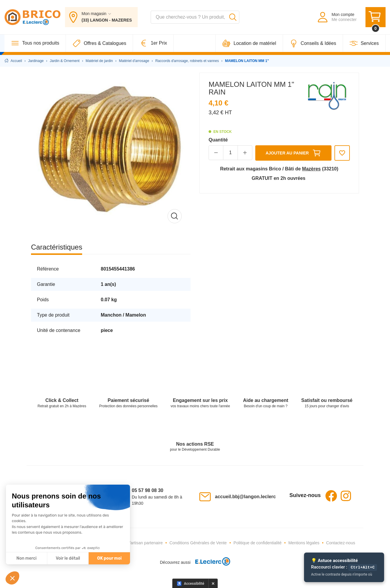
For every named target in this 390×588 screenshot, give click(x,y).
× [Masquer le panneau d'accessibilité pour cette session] (213, 583)
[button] (12, 578)
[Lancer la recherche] (233, 17)
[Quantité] (230, 153)
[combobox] (195, 17)
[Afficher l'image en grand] (111, 152)
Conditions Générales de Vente (198, 543)
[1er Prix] (153, 43)
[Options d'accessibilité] (191, 583)
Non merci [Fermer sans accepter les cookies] (26, 558)
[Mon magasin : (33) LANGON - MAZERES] (101, 17)
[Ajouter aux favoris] (342, 153)
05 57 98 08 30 (148, 490)
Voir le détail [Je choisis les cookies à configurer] (68, 558)
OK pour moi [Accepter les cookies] (109, 558)
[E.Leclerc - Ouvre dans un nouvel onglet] (210, 562)
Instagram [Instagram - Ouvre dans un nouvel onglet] (346, 496)
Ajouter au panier (293, 153)
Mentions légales (304, 543)
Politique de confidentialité (257, 543)
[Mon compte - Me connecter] (337, 17)
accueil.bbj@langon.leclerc (246, 497)
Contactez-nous (341, 543)
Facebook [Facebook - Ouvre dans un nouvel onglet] (331, 496)
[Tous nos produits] (35, 43)
